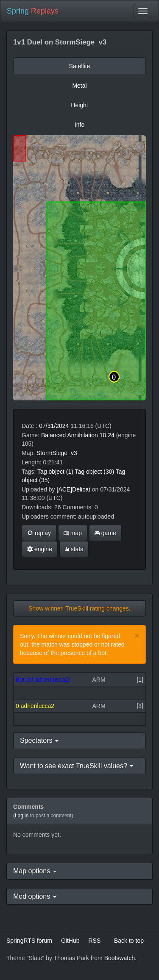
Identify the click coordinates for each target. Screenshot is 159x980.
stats (74, 549)
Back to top (129, 941)
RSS (94, 941)
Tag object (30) (95, 472)
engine (40, 549)
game (105, 533)
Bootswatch (120, 958)
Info (79, 125)
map (73, 533)
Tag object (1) (55, 472)
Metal (79, 86)
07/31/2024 (54, 426)
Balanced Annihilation (70, 435)
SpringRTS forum (29, 941)
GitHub (70, 941)
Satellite (80, 66)
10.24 (107, 435)
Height (79, 105)
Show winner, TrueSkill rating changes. (79, 608)
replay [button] (39, 533)
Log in (22, 816)
